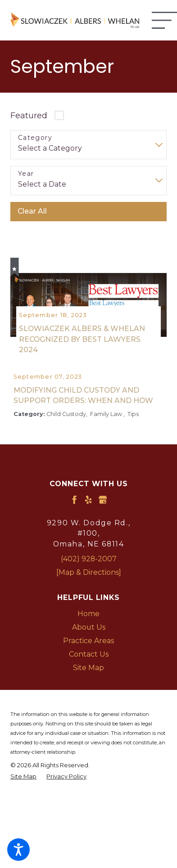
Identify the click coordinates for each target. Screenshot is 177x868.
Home (88, 634)
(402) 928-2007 (89, 579)
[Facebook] (74, 520)
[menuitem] (88, 635)
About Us (89, 648)
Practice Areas (88, 661)
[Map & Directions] (89, 593)
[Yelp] (88, 520)
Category (35, 138)
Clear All (32, 211)
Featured (29, 115)
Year (26, 174)
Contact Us (89, 675)
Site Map (88, 688)
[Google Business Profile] (103, 520)
